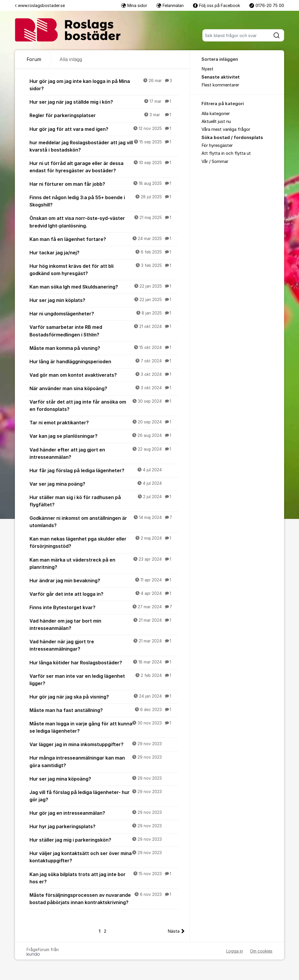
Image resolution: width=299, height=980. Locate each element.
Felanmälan (170, 5)
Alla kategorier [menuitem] (216, 114)
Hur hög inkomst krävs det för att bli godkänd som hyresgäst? (104, 269)
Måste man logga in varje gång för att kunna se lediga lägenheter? (104, 727)
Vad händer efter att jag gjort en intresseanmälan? (104, 453)
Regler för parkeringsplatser (104, 115)
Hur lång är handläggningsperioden (104, 361)
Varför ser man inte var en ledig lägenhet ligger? (104, 679)
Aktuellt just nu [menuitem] (216, 121)
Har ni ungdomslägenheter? (104, 313)
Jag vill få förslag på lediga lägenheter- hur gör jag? (104, 796)
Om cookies (261, 951)
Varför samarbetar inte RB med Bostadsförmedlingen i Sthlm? (104, 330)
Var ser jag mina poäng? (104, 484)
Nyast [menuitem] (207, 69)
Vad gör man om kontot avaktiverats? (104, 375)
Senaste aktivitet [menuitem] (221, 77)
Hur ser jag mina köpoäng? (104, 779)
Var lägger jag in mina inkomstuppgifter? (104, 744)
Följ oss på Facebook (217, 5)
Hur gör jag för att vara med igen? (104, 129)
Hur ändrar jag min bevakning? (104, 580)
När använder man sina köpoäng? (104, 388)
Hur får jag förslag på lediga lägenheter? (104, 470)
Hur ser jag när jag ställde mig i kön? (104, 102)
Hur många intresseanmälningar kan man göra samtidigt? (104, 761)
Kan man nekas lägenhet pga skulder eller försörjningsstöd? (104, 542)
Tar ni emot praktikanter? (104, 422)
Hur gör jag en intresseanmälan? (104, 813)
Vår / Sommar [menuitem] (215, 161)
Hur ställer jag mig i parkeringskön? (104, 840)
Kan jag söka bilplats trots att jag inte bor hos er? (104, 878)
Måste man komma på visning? (104, 348)
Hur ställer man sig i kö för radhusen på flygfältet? (104, 501)
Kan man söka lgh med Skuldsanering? (104, 286)
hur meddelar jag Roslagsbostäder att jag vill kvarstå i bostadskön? (104, 146)
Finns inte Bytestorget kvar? (104, 607)
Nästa (174, 931)
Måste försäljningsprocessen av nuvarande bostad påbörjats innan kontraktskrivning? (104, 898)
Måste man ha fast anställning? (104, 710)
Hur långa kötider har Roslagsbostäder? (104, 662)
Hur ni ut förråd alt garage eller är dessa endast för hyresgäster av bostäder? (104, 167)
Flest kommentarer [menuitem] (220, 85)
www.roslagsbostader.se (40, 5)
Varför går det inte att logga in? (104, 594)
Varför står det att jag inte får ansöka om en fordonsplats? (104, 405)
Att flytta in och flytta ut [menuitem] (226, 153)
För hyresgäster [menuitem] (217, 145)
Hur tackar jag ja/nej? (104, 252)
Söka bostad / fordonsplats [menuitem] (232, 138)
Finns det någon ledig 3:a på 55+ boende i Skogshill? (104, 201)
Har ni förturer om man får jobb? (104, 184)
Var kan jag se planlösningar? (104, 436)
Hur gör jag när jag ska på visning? (104, 696)
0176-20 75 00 (267, 5)
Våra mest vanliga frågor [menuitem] (226, 129)
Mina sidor (134, 5)
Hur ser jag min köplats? (104, 300)
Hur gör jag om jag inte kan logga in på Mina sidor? (104, 85)
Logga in (235, 951)
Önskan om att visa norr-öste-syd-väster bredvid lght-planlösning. (104, 221)
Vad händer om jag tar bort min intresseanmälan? (104, 624)
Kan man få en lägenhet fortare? (104, 239)
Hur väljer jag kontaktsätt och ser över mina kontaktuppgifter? (104, 857)
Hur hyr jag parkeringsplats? (104, 826)
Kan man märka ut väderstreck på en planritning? (104, 563)
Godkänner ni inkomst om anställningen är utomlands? (104, 521)
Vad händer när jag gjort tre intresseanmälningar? (104, 645)
